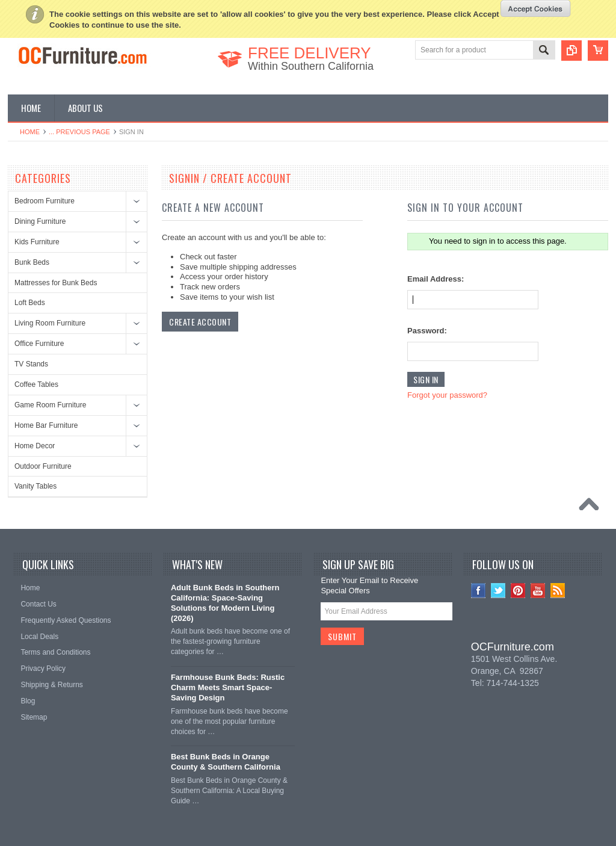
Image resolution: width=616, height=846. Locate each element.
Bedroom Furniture (45, 201)
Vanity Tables (35, 486)
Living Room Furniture (50, 323)
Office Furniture (39, 344)
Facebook (479, 591)
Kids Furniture (37, 242)
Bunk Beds (32, 262)
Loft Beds (30, 303)
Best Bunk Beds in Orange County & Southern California (226, 762)
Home (30, 132)
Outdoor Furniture (43, 466)
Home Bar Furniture (46, 425)
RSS (558, 591)
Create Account (200, 322)
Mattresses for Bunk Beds (56, 283)
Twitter (498, 591)
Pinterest (518, 591)
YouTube (538, 591)
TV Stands (31, 364)
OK (536, 8)
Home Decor (35, 446)
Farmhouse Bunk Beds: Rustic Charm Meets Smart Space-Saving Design (228, 687)
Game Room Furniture (50, 405)
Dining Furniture (40, 221)
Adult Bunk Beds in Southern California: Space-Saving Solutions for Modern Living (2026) (225, 603)
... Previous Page (79, 132)
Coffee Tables (36, 384)
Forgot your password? (447, 395)
